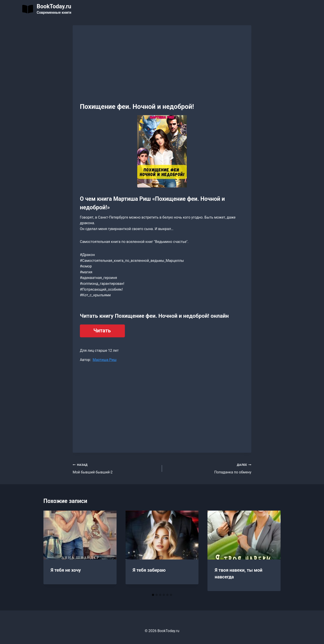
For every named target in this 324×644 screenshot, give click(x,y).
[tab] (153, 595)
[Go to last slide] (52, 551)
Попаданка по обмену (208, 468)
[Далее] (272, 551)
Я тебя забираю (149, 570)
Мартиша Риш (105, 360)
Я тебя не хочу (66, 570)
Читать (102, 331)
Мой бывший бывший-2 (116, 468)
